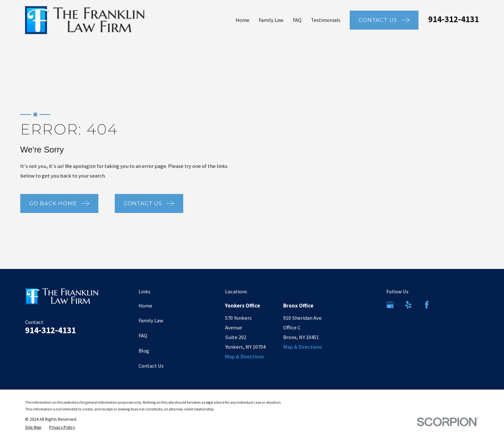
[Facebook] (427, 305)
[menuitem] (33, 427)
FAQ (143, 336)
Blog (144, 351)
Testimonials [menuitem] (326, 20)
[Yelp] (408, 305)
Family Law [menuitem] (271, 20)
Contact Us (151, 366)
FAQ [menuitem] (297, 20)
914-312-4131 (454, 19)
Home (145, 306)
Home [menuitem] (243, 20)
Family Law (151, 321)
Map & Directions (244, 357)
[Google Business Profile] (390, 305)
